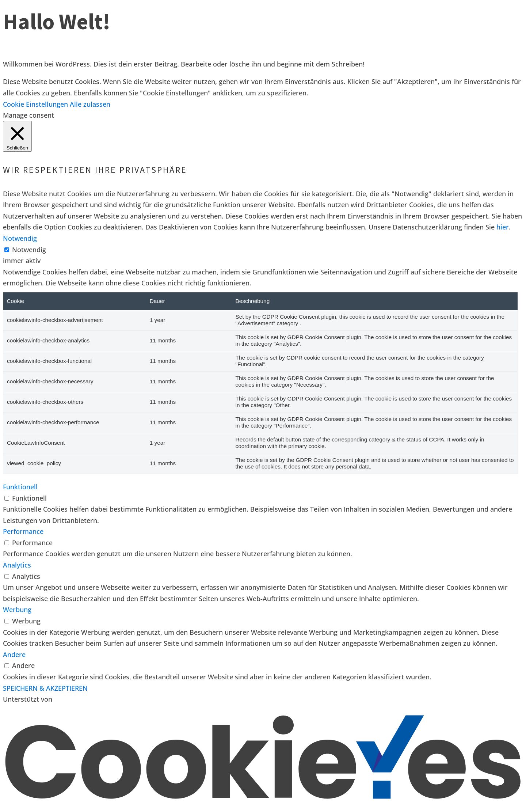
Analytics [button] (17, 565)
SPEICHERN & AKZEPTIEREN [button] (45, 688)
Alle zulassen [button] (90, 104)
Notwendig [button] (20, 238)
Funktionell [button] (20, 487)
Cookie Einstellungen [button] (35, 104)
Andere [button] (14, 654)
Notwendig (29, 250)
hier (503, 227)
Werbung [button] (17, 610)
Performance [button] (23, 531)
